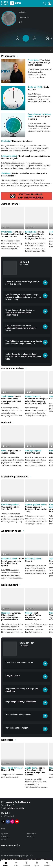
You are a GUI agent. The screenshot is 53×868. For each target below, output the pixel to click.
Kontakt (31, 836)
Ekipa (4, 840)
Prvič (4, 451)
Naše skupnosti (11, 585)
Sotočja (29, 613)
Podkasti (7, 423)
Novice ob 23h (8, 770)
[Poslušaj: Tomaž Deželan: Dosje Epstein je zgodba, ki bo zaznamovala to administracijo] (45, 311)
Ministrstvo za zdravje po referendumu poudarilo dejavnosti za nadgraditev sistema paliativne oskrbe (37, 403)
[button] (44, 3)
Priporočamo (10, 56)
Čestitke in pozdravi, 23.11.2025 (10, 508)
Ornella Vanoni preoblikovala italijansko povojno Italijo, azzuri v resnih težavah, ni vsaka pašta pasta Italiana (36, 238)
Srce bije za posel (33, 451)
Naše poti (6, 613)
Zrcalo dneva (7, 396)
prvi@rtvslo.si (8, 816)
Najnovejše (9, 740)
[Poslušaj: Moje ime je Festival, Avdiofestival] (45, 703)
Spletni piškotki (26, 856)
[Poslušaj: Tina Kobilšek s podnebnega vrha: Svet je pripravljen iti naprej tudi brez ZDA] (45, 342)
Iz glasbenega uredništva (16, 477)
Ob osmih (25, 262)
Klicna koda (30, 232)
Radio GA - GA (27, 643)
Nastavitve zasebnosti (10, 856)
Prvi (11, 3)
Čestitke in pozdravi (10, 505)
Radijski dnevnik (32, 396)
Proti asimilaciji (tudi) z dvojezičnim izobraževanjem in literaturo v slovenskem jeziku (36, 619)
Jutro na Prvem (11, 204)
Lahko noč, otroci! (9, 156)
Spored (5, 834)
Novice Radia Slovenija (11, 768)
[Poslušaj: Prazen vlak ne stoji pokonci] (45, 716)
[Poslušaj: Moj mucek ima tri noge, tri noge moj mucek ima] (45, 690)
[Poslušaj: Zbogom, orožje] (45, 677)
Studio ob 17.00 (35, 87)
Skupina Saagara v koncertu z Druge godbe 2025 (36, 509)
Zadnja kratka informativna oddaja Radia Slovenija (12, 776)
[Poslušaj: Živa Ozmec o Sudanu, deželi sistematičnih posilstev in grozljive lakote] (45, 327)
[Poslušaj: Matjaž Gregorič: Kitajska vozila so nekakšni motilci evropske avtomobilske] (45, 355)
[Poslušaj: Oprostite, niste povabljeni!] (45, 729)
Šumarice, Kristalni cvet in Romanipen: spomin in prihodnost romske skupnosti (11, 617)
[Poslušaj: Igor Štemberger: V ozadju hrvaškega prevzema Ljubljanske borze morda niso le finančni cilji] (45, 296)
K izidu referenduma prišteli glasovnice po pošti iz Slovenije (11, 400)
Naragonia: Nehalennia (22, 141)
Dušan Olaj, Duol (33, 453)
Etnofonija (6, 141)
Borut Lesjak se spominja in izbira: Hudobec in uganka (13, 562)
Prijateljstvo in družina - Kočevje (11, 452)
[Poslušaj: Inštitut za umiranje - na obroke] (45, 664)
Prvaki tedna (33, 60)
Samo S (29, 561)
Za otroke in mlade (13, 531)
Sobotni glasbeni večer (35, 505)
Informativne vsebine (14, 368)
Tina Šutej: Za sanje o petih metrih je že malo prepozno (39, 62)
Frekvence (32, 834)
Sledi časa (6, 173)
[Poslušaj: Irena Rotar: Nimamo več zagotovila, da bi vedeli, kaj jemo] (45, 283)
